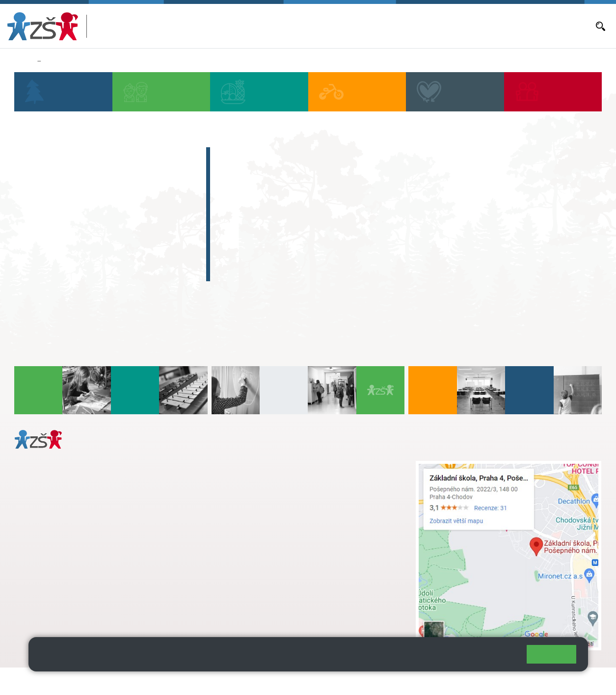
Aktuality (372, 25)
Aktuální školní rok (323, 26)
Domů (24, 61)
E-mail (504, 26)
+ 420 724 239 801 (290, 486)
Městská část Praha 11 (50, 609)
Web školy (584, 681)
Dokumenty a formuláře (555, 26)
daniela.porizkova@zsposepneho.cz (92, 580)
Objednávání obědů (418, 26)
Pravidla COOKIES (367, 681)
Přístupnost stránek (296, 681)
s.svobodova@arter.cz (293, 476)
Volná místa (471, 26)
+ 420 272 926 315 (57, 569)
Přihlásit (242, 681)
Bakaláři (277, 26)
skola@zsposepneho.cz (274, 497)
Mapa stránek (198, 681)
